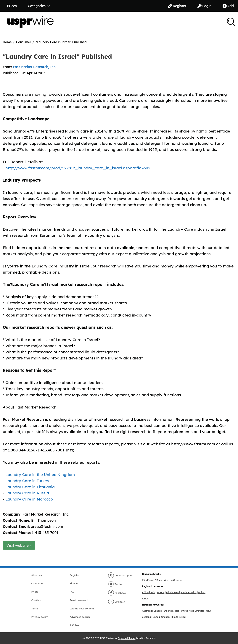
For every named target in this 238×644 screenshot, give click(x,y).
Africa (145, 592)
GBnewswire (161, 580)
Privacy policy (40, 617)
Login (204, 6)
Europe (161, 592)
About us (37, 575)
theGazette (176, 580)
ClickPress (147, 580)
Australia (147, 611)
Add (228, 6)
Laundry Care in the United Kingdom (40, 474)
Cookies (36, 600)
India (176, 611)
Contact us (38, 583)
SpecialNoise (127, 638)
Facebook (117, 593)
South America (189, 592)
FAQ (72, 592)
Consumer (24, 42)
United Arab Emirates (193, 611)
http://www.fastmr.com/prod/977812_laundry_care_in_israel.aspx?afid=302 (78, 168)
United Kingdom (161, 617)
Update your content (82, 609)
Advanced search (80, 617)
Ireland (168, 611)
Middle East (172, 592)
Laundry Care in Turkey (27, 481)
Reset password (79, 600)
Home (7, 42)
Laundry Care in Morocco (29, 499)
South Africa (179, 617)
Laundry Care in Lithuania (30, 487)
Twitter (115, 584)
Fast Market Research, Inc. (34, 67)
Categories (39, 6)
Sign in (74, 583)
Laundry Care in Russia (27, 493)
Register (177, 6)
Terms (35, 609)
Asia (153, 592)
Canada (158, 611)
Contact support (121, 575)
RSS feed (75, 625)
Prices (12, 6)
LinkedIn (117, 602)
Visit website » (19, 545)
